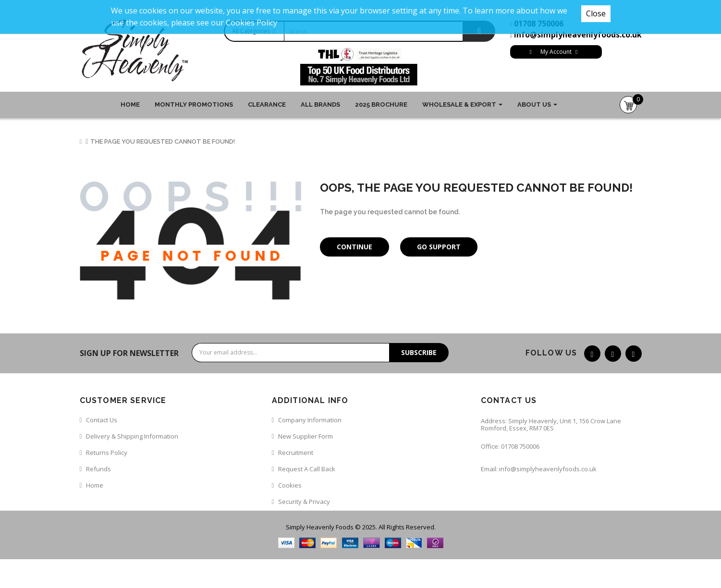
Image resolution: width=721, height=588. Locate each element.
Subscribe (419, 352)
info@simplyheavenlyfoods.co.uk (578, 35)
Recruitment (296, 453)
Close (596, 13)
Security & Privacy (304, 502)
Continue (354, 247)
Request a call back (307, 469)
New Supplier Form (306, 436)
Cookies (290, 485)
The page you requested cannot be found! (163, 141)
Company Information (310, 420)
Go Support (439, 247)
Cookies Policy (251, 23)
